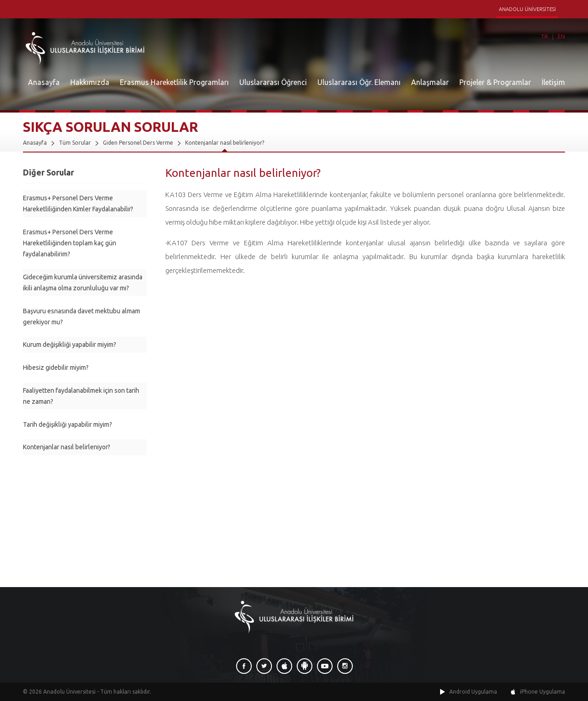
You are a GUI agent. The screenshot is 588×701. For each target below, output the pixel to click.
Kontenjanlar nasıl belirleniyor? (225, 143)
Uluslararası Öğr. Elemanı (359, 82)
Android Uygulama (473, 692)
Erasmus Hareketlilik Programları (174, 82)
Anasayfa (44, 82)
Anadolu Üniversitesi (69, 692)
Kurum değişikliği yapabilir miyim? (70, 345)
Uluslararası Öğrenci (273, 82)
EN (561, 37)
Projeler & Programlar (495, 82)
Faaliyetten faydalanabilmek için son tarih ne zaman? (81, 396)
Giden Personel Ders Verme (138, 143)
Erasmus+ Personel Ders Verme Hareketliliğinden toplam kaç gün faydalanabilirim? (70, 243)
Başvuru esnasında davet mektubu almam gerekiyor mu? (82, 317)
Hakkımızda (90, 82)
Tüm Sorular (75, 143)
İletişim (553, 82)
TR (544, 37)
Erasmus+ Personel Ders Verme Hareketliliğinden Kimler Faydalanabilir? (78, 204)
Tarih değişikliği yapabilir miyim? (68, 424)
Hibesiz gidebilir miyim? (56, 367)
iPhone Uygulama (543, 692)
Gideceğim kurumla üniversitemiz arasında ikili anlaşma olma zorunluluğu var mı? (83, 283)
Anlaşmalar (430, 82)
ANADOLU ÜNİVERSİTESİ (527, 9)
